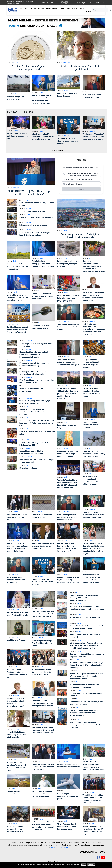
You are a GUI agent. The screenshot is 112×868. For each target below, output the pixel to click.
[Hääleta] (81, 189)
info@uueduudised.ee (95, 3)
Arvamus (16, 62)
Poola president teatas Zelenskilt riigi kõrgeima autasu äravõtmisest (42, 672)
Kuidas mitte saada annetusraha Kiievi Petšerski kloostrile (15, 829)
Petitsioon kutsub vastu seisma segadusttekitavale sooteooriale (43, 296)
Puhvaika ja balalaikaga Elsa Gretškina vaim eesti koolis (43, 643)
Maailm (28, 208)
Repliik (66, 91)
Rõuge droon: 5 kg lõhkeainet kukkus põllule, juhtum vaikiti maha (94, 454)
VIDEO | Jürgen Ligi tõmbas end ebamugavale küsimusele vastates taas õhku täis (86, 725)
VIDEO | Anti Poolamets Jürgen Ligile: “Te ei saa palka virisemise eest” (42, 794)
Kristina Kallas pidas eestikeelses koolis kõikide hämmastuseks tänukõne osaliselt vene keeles (86, 676)
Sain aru (84, 865)
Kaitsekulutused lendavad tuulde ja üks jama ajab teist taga (68, 264)
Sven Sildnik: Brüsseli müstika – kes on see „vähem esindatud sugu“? (68, 362)
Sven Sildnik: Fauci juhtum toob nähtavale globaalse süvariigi (68, 327)
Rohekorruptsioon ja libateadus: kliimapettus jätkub (68, 796)
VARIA (75, 9)
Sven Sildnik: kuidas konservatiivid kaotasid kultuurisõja (17, 580)
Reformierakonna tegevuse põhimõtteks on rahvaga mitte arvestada (43, 703)
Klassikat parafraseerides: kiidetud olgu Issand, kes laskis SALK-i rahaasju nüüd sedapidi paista (87, 665)
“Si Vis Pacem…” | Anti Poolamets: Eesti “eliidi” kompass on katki (67, 827)
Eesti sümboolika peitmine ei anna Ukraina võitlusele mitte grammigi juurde (43, 614)
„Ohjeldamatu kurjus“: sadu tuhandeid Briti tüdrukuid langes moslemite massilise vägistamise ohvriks (86, 645)
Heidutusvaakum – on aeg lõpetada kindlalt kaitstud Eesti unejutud (43, 767)
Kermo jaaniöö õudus (28, 468)
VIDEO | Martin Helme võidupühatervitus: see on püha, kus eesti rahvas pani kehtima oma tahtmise (68, 394)
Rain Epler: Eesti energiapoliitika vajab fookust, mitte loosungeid (43, 264)
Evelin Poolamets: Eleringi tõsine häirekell (37, 217)
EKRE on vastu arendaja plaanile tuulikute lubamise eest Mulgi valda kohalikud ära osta (37, 423)
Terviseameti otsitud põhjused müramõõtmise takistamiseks (17, 266)
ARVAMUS (32, 9)
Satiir (27, 465)
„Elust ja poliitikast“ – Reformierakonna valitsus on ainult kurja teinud (43, 137)
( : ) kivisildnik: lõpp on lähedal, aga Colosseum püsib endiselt (17, 735)
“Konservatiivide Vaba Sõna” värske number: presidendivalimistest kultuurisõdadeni (85, 713)
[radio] (81, 174)
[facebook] (63, 3)
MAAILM (56, 9)
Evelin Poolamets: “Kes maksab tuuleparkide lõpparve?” (92, 425)
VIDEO (82, 9)
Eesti (15, 94)
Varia (65, 422)
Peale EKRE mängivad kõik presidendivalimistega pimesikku (43, 546)
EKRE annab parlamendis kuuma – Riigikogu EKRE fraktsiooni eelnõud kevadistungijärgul (85, 598)
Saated (15, 131)
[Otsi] (100, 10)
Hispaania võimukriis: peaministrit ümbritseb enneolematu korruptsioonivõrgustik (34, 355)
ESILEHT (23, 9)
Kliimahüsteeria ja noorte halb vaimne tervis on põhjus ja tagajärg (68, 298)
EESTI (48, 9)
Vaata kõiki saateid (56, 150)
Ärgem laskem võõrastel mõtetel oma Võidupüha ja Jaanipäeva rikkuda (68, 454)
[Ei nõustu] (109, 865)
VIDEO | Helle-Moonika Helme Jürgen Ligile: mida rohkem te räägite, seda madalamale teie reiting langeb (93, 548)
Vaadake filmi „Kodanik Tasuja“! (33, 211)
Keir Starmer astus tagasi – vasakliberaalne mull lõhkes (18, 517)
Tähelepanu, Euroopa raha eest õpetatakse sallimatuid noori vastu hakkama (34, 412)
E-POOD (88, 10)
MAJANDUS (66, 9)
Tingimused (91, 865)
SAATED (41, 9)
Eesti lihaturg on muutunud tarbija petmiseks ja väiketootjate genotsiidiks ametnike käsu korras (94, 329)
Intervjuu (16, 187)
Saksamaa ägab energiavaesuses (33, 225)
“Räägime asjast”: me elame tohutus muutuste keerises (68, 141)
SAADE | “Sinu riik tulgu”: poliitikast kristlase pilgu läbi (17, 136)
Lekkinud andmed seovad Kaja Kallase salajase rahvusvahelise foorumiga (68, 580)
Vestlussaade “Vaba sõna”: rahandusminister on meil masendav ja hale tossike (94, 137)
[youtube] (66, 3)
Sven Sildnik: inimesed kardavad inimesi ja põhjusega (92, 97)
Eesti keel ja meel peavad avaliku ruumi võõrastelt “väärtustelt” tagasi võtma (18, 330)
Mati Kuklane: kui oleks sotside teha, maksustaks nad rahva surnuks (18, 297)
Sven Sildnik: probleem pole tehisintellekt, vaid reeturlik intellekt (67, 517)
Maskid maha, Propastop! (17, 640)
